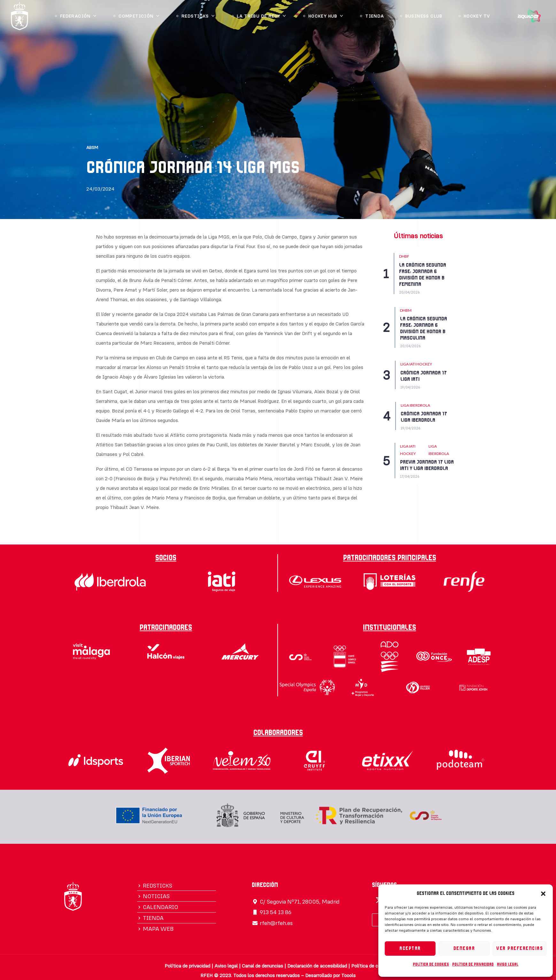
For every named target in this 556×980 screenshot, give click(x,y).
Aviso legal (508, 964)
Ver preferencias (520, 949)
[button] (543, 894)
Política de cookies (431, 964)
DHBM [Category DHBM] (406, 310)
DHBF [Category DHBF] (404, 256)
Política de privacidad (473, 964)
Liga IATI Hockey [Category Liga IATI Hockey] (416, 364)
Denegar (464, 949)
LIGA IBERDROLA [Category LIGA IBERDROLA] (415, 405)
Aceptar (410, 949)
